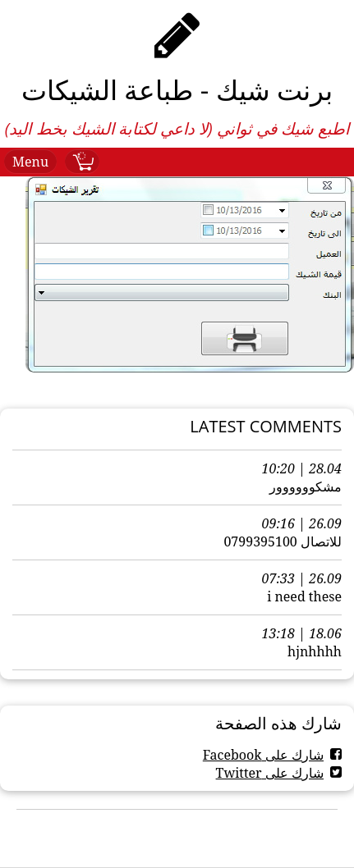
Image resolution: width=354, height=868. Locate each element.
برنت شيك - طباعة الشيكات (177, 90)
